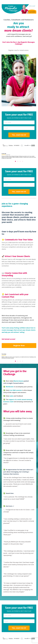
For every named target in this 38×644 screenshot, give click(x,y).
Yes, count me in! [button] (19, 135)
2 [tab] (18, 161)
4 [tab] (23, 161)
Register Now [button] (19, 345)
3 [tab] (20, 161)
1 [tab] (15, 161)
